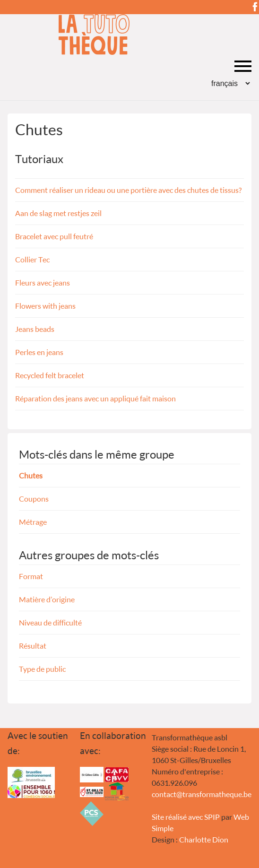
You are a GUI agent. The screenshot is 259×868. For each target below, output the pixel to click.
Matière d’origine (47, 599)
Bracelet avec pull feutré (54, 236)
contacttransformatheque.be (202, 794)
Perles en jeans (39, 352)
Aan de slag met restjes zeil (58, 213)
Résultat (33, 646)
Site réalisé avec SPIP (186, 817)
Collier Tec (32, 259)
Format (31, 576)
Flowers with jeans (45, 306)
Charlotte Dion (204, 839)
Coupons (34, 499)
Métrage (33, 522)
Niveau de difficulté (50, 622)
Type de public (42, 669)
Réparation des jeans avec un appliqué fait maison (95, 398)
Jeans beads (35, 329)
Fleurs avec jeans (43, 282)
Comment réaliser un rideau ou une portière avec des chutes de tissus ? (128, 190)
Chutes (31, 475)
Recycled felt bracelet (50, 375)
